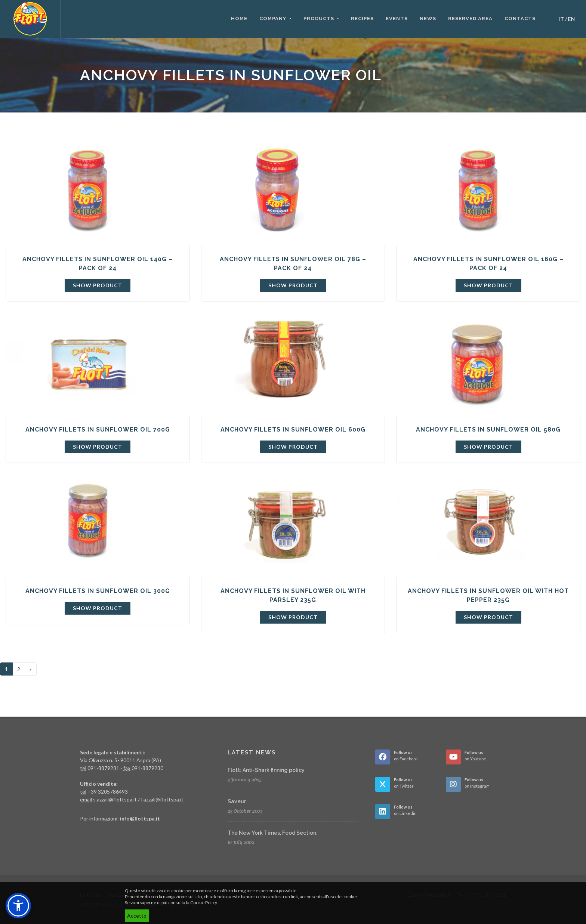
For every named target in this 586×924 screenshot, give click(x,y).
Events (397, 18)
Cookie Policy (203, 903)
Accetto (137, 916)
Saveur (237, 801)
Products (320, 18)
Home (239, 18)
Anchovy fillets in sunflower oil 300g (98, 591)
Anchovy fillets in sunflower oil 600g (293, 429)
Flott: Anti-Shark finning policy (266, 770)
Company (274, 18)
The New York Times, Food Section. (272, 833)
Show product (98, 285)
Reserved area (470, 18)
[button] (18, 906)
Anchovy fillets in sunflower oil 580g (488, 429)
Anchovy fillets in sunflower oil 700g (98, 429)
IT (561, 19)
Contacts (520, 18)
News (428, 18)
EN (571, 19)
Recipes (362, 18)
